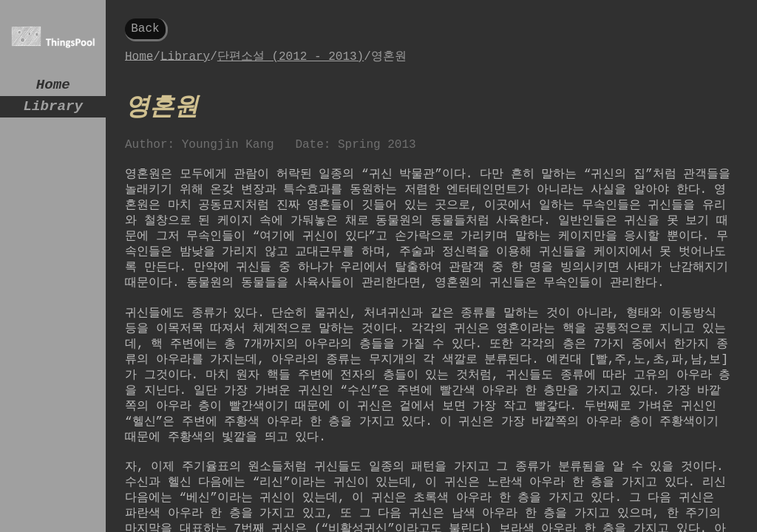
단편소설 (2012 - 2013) (291, 61)
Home (53, 87)
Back (145, 30)
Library (53, 112)
